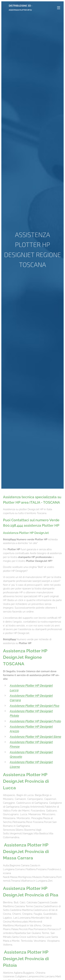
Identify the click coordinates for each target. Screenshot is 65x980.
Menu (59, 8)
